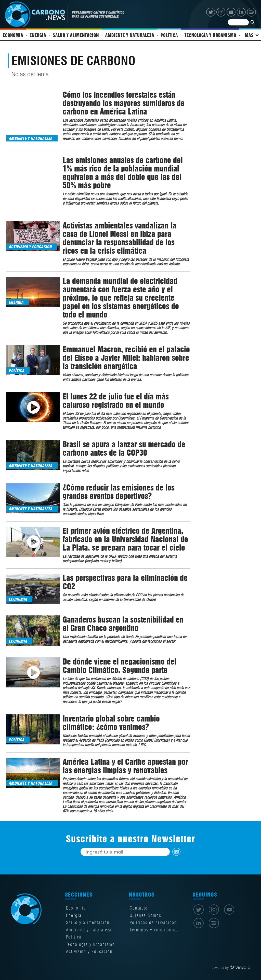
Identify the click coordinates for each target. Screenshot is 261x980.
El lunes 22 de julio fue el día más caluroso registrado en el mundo (116, 396)
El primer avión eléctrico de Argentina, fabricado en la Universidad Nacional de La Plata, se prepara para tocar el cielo (125, 534)
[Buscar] (242, 25)
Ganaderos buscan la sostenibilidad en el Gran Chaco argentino (123, 619)
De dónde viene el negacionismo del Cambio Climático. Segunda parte (120, 661)
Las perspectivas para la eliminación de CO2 (125, 577)
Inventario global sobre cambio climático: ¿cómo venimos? (111, 718)
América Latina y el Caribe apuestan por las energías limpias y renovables (125, 761)
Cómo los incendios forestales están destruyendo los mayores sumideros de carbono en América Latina (124, 108)
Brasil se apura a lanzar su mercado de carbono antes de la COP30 (124, 443)
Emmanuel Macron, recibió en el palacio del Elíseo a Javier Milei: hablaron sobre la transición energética (126, 353)
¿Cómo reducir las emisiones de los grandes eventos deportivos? (119, 487)
